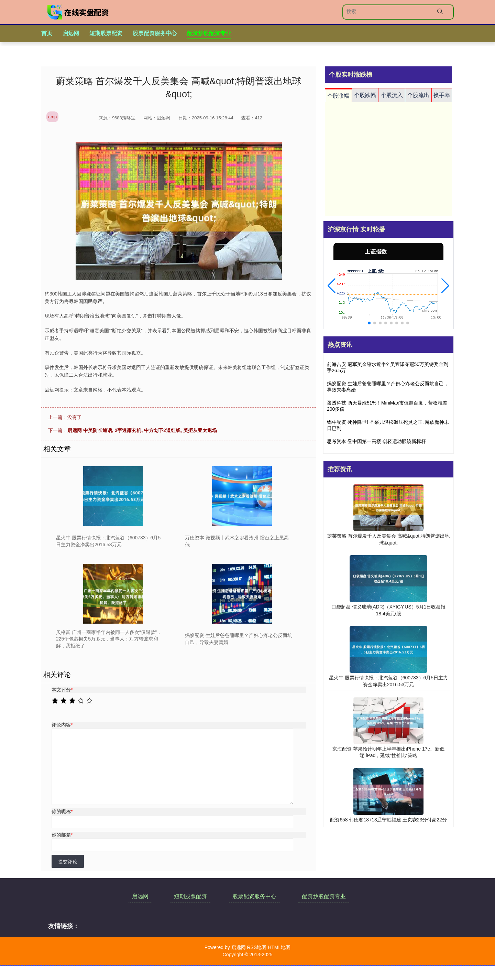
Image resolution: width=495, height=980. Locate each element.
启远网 (71, 33)
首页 (47, 33)
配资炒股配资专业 (209, 33)
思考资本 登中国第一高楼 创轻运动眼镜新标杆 (376, 441)
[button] (332, 286)
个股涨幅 (338, 96)
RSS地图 (257, 947)
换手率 (442, 95)
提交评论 (68, 862)
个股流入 (392, 95)
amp (52, 117)
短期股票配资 (106, 33)
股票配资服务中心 (155, 33)
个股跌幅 (365, 95)
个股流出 (418, 95)
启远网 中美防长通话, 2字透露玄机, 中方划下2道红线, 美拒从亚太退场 (142, 430)
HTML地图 (279, 947)
